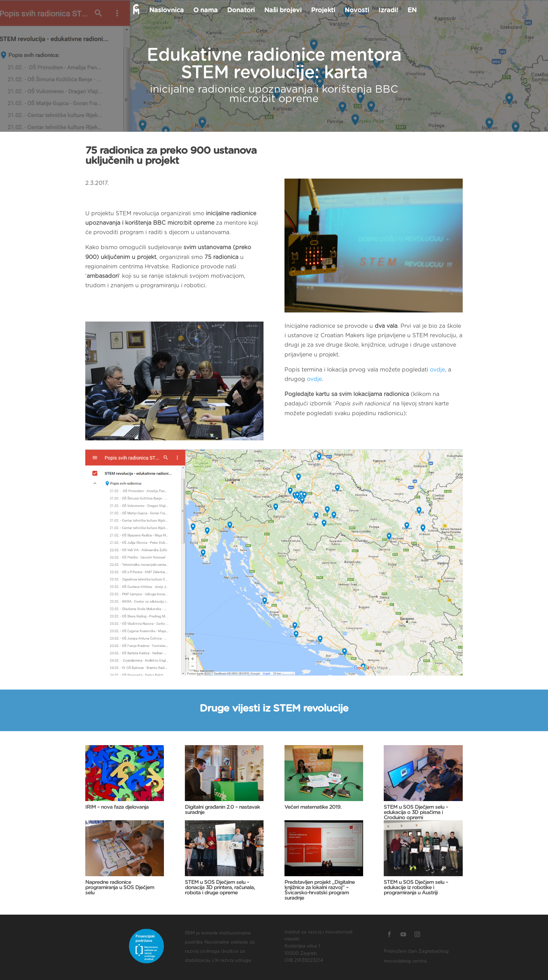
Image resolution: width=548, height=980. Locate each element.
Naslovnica (166, 11)
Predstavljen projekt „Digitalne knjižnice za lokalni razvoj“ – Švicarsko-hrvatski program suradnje (320, 890)
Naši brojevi (283, 11)
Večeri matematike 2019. (313, 807)
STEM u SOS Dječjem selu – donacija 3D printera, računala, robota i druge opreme (220, 888)
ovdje (437, 370)
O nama (205, 11)
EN (412, 11)
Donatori (241, 11)
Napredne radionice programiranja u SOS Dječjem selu (120, 888)
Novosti (356, 11)
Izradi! (388, 11)
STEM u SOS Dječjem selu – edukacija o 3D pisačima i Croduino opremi (416, 812)
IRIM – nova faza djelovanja (117, 807)
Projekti (323, 11)
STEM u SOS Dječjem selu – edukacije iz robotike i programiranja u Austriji (416, 888)
